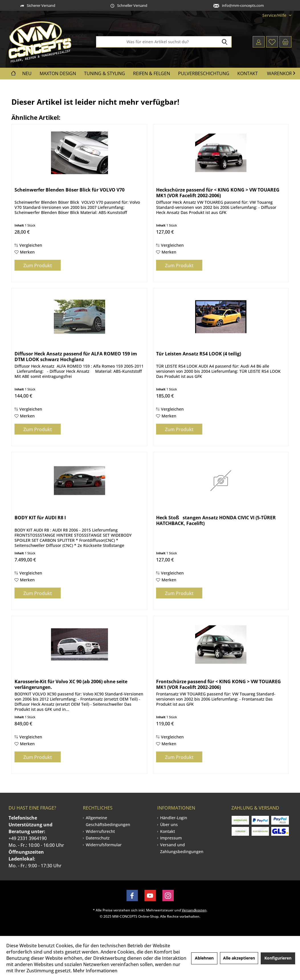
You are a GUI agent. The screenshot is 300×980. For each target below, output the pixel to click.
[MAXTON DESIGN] (58, 74)
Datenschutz (98, 838)
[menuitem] (275, 15)
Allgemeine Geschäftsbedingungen (108, 821)
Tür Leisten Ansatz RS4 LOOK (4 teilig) (199, 354)
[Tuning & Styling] (105, 74)
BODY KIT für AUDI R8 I (40, 518)
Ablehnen (204, 958)
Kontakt (168, 831)
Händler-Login (174, 818)
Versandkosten (194, 910)
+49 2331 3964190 (28, 838)
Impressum (171, 838)
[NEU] (27, 74)
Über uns (169, 824)
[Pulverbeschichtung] (204, 74)
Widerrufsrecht (100, 831)
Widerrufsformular (104, 845)
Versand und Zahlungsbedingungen (182, 848)
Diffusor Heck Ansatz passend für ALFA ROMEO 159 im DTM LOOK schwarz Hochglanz (76, 357)
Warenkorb (281, 73)
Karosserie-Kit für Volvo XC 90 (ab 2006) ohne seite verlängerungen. (71, 684)
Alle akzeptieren (239, 958)
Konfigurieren (278, 958)
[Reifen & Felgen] (152, 74)
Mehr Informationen (95, 971)
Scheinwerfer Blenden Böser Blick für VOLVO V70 (70, 190)
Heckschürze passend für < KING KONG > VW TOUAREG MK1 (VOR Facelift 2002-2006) (218, 193)
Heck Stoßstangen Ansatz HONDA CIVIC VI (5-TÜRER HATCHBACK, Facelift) (216, 520)
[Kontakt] (248, 74)
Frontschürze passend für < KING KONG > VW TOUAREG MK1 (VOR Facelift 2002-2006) (219, 684)
